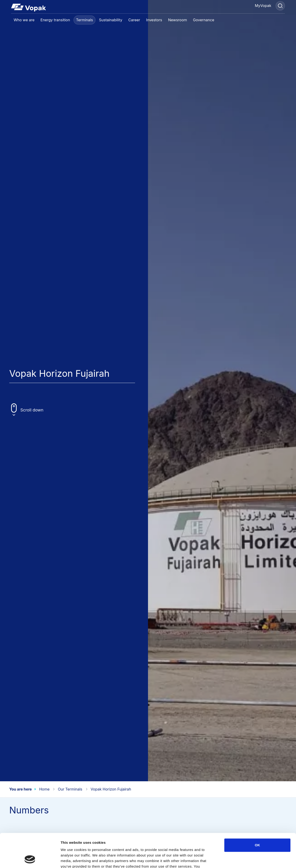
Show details (243, 859)
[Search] (280, 6)
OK (257, 813)
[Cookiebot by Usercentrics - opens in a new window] (30, 859)
